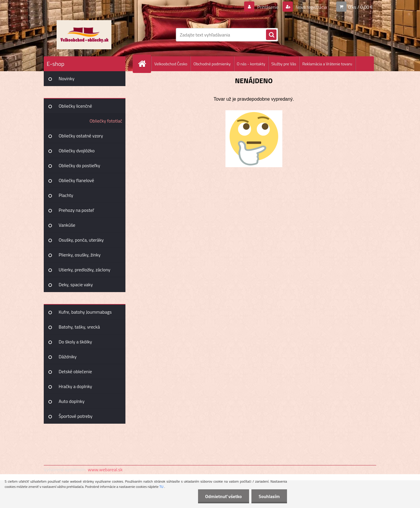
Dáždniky (68, 357)
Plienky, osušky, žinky (80, 255)
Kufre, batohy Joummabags (85, 312)
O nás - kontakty (251, 64)
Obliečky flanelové (76, 180)
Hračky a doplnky (75, 386)
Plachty (66, 195)
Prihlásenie (268, 7)
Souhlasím (269, 496)
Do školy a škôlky (75, 342)
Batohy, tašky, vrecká (79, 327)
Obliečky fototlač (106, 121)
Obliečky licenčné (75, 106)
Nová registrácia (311, 7)
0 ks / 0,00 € (360, 7)
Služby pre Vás (284, 64)
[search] (271, 35)
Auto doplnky (72, 401)
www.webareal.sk (105, 469)
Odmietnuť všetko (223, 496)
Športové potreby (76, 416)
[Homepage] (144, 64)
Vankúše (67, 225)
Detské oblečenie (75, 371)
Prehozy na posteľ (76, 210)
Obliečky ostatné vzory (81, 136)
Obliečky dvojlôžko (77, 151)
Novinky (66, 78)
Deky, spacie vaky (76, 284)
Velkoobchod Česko (171, 64)
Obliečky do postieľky (79, 165)
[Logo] (84, 35)
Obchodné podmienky (212, 64)
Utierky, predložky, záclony (84, 270)
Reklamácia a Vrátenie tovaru (327, 64)
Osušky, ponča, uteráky (81, 240)
